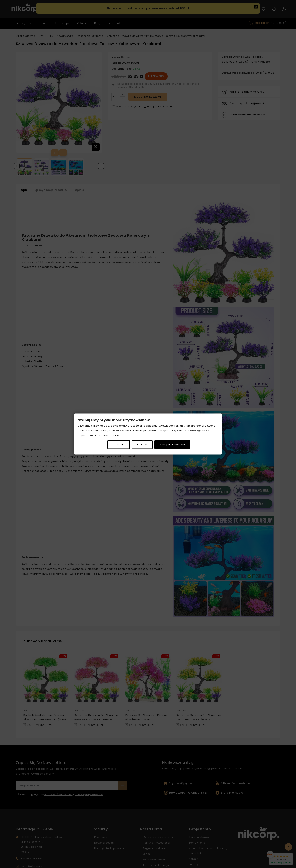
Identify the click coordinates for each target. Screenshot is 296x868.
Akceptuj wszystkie (172, 445)
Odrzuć (142, 445)
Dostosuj (119, 445)
